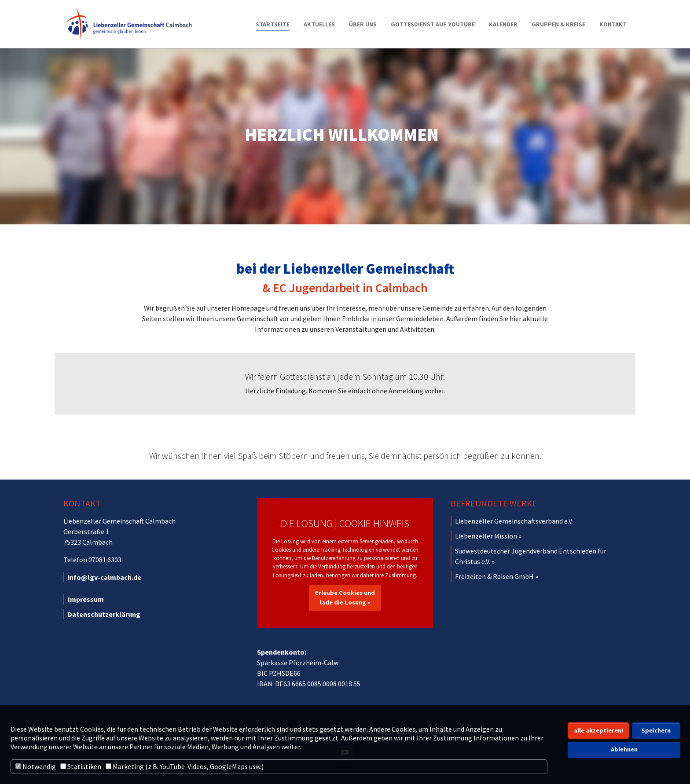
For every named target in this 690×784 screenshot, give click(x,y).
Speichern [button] (656, 730)
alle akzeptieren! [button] (598, 730)
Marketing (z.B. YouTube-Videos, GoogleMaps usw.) (185, 766)
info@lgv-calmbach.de (105, 577)
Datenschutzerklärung (104, 614)
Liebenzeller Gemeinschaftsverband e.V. (514, 521)
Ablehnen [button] (624, 749)
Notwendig (36, 766)
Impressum (86, 599)
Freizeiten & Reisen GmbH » (497, 576)
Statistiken (81, 766)
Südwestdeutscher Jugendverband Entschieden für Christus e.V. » (531, 556)
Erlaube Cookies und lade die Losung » (345, 597)
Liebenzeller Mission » (488, 536)
